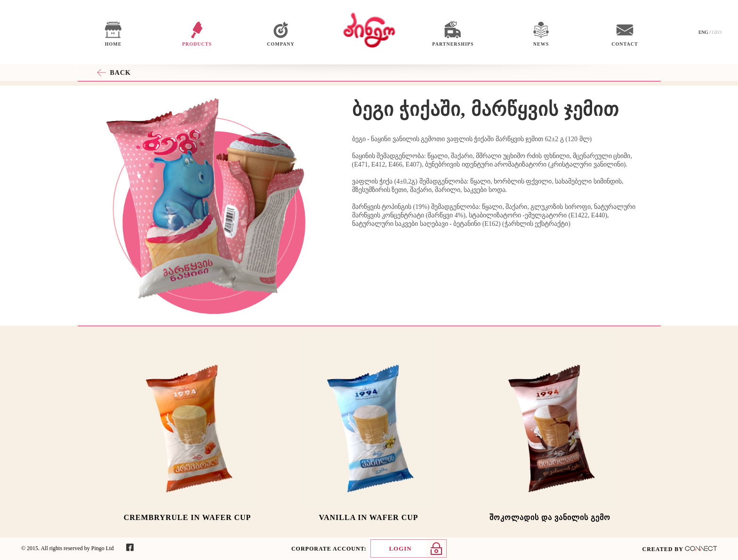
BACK (120, 73)
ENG (703, 32)
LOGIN (400, 548)
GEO (717, 32)
